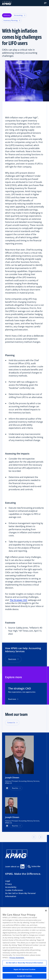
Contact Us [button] (11, 723)
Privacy (9, 884)
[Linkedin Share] (22, 866)
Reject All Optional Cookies (25, 969)
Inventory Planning (12, 20)
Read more (12, 659)
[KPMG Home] (7, 3)
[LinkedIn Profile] (7, 826)
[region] (24, 944)
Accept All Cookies (24, 976)
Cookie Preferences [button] (14, 890)
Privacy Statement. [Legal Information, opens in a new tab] (17, 958)
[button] (45, 3)
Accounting (20, 15)
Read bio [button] (15, 788)
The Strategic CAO (18, 600)
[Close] (46, 911)
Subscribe (34, 867)
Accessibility (11, 887)
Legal (8, 881)
